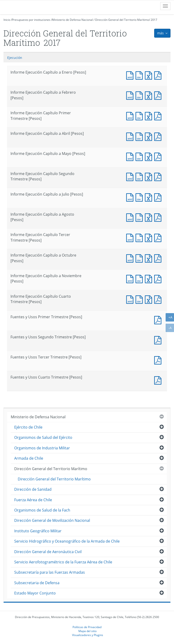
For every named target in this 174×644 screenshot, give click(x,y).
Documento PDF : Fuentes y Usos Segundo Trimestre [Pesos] (159, 340)
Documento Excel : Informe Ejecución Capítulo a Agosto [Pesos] (150, 217)
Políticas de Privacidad (87, 627)
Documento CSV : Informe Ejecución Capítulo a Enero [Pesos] (140, 75)
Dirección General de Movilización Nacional (52, 520)
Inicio (7, 20)
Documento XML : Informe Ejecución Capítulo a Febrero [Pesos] (131, 95)
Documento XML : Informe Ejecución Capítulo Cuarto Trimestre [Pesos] (131, 299)
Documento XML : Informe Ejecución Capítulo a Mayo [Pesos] (131, 156)
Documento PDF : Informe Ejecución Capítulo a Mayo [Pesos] (159, 156)
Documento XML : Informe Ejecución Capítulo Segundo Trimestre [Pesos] (131, 176)
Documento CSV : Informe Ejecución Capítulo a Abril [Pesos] (140, 136)
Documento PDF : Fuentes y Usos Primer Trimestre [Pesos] (159, 320)
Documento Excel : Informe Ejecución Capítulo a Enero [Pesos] (150, 75)
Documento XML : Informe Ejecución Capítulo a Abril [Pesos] (131, 136)
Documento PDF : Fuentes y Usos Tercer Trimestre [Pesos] (159, 360)
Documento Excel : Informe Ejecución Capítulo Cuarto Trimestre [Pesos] (150, 299)
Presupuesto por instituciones (31, 20)
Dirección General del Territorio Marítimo (122, 20)
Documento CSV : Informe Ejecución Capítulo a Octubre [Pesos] (140, 258)
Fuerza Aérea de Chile (33, 500)
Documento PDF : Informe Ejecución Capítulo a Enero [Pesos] (159, 75)
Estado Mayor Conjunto (35, 593)
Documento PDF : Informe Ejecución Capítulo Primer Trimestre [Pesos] (159, 116)
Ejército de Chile (28, 427)
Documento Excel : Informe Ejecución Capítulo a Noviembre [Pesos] (150, 278)
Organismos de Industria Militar (42, 448)
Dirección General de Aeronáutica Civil (48, 552)
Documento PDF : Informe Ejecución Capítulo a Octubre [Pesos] (159, 258)
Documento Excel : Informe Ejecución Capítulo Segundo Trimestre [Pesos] (150, 176)
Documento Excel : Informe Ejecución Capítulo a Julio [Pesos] (150, 197)
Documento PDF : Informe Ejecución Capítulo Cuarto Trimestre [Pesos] (159, 299)
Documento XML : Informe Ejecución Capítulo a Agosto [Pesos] (131, 217)
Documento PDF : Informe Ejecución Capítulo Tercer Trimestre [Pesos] (159, 237)
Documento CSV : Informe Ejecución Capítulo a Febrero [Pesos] (140, 95)
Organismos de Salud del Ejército (43, 437)
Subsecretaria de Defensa (37, 583)
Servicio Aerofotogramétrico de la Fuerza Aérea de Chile (63, 562)
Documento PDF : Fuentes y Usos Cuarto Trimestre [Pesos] (159, 380)
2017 (154, 20)
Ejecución (15, 58)
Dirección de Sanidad (33, 489)
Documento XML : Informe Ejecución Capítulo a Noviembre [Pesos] (131, 278)
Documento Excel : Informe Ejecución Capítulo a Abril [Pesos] (150, 136)
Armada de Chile (29, 458)
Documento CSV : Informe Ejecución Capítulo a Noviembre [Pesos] (140, 278)
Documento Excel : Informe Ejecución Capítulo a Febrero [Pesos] (150, 95)
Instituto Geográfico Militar (38, 531)
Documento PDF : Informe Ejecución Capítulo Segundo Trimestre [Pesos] (159, 176)
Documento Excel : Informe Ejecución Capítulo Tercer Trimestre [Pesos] (150, 237)
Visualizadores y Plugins (88, 635)
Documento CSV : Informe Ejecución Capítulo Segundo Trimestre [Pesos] (140, 176)
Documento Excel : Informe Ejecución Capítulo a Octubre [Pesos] (150, 258)
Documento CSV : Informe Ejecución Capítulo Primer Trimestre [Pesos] (140, 116)
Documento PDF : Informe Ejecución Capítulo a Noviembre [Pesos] (159, 278)
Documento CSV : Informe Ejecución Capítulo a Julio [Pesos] (140, 197)
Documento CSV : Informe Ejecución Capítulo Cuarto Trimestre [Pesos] (140, 299)
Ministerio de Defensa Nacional (72, 20)
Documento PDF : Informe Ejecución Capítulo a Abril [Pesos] (159, 136)
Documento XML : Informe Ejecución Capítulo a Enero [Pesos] (131, 75)
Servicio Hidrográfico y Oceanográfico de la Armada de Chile (67, 541)
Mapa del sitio (87, 631)
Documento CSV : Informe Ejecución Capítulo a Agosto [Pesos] (140, 217)
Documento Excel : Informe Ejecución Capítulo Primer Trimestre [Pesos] (150, 116)
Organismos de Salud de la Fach (42, 510)
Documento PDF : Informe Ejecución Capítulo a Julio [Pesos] (159, 197)
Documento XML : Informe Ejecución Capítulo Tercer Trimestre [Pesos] (131, 237)
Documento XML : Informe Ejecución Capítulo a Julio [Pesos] (131, 197)
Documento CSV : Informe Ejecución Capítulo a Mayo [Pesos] (140, 156)
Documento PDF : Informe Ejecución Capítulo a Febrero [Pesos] (159, 95)
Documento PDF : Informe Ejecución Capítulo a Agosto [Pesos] (159, 217)
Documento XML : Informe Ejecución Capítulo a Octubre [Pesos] (131, 258)
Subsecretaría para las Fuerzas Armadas (50, 572)
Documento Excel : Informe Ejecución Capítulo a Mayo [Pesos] (150, 156)
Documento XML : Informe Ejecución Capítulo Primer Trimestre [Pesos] (131, 116)
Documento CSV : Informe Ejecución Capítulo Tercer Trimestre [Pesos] (140, 237)
